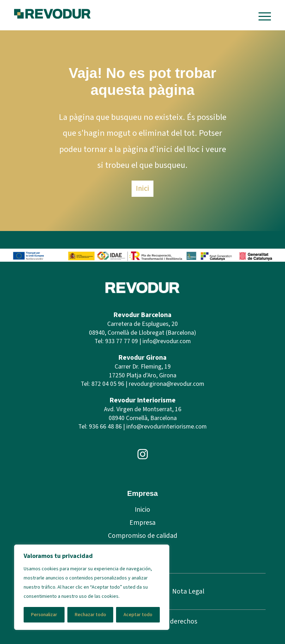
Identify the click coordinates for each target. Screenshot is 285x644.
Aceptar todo (138, 615)
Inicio (142, 510)
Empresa (142, 523)
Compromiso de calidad (143, 536)
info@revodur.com (167, 341)
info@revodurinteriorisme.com (166, 427)
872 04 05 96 (108, 384)
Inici (142, 188)
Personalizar (44, 615)
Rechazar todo (90, 615)
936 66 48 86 (105, 427)
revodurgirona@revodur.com (166, 384)
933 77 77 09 (122, 341)
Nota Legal (188, 591)
